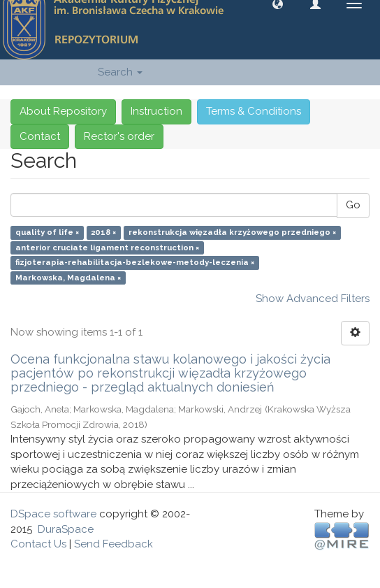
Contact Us (38, 544)
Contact (40, 136)
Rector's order (119, 136)
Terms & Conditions (254, 111)
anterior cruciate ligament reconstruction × (107, 248)
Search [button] (120, 72)
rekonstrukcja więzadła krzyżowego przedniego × (232, 233)
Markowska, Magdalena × (68, 278)
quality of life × (47, 233)
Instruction (156, 111)
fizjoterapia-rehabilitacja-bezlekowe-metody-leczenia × (135, 263)
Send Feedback (114, 544)
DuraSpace (66, 529)
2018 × (103, 233)
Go (353, 205)
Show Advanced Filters (313, 299)
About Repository (63, 111)
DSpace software (53, 514)
